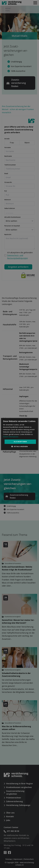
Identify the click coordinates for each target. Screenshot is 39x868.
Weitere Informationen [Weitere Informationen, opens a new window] (11, 437)
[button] (19, 446)
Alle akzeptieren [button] (20, 442)
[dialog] (19, 434)
